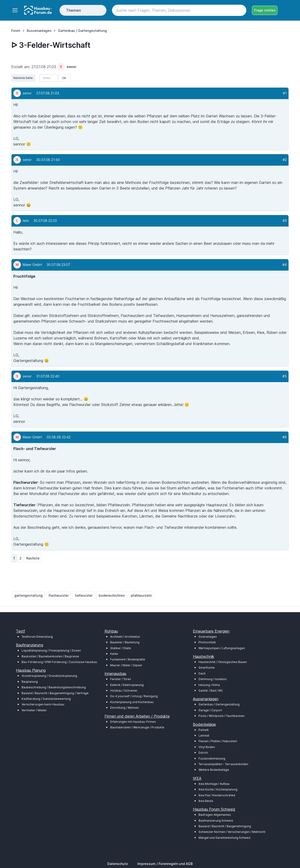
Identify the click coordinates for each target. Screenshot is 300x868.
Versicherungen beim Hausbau (43, 704)
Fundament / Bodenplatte (128, 659)
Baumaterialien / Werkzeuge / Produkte (137, 727)
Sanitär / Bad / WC (211, 691)
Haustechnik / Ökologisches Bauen (223, 662)
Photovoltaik (207, 642)
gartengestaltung (28, 595)
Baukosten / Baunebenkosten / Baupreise (50, 656)
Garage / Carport (210, 710)
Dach (202, 673)
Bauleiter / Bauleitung (125, 642)
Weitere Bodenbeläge (214, 770)
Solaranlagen (208, 637)
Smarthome (207, 668)
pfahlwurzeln (141, 595)
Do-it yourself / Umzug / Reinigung (134, 696)
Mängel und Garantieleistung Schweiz (225, 838)
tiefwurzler (84, 595)
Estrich (203, 753)
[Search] (179, 10)
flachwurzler (59, 595)
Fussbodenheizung (212, 758)
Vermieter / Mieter (34, 710)
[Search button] (241, 10)
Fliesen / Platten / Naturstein (218, 741)
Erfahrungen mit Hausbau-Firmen (133, 722)
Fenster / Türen (121, 679)
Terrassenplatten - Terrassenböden (223, 764)
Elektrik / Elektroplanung (127, 685)
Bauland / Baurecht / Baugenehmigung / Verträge (55, 693)
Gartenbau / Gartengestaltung (219, 704)
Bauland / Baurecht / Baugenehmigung (225, 826)
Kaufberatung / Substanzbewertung (46, 699)
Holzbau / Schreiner (124, 691)
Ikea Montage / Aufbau (214, 784)
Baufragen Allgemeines (215, 815)
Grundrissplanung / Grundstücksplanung (49, 676)
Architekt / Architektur (125, 637)
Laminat (204, 736)
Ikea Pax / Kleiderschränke (217, 795)
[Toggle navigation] (15, 10)
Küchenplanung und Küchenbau (132, 702)
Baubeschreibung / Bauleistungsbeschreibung (54, 687)
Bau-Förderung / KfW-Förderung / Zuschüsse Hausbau (59, 662)
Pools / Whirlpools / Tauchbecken (221, 716)
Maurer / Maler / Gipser (126, 665)
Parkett (204, 730)
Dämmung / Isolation (213, 679)
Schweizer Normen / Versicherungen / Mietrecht (232, 832)
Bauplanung (30, 682)
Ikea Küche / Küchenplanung (218, 789)
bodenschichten (112, 595)
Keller (114, 654)
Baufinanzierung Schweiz (216, 821)
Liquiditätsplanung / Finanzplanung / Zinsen (51, 650)
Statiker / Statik (121, 648)
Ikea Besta (206, 801)
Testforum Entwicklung (37, 637)
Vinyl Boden (207, 747)
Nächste (33, 558)
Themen (73, 10)
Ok (64, 78)
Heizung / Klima (209, 685)
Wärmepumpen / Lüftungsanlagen (222, 648)
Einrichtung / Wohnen (124, 708)
